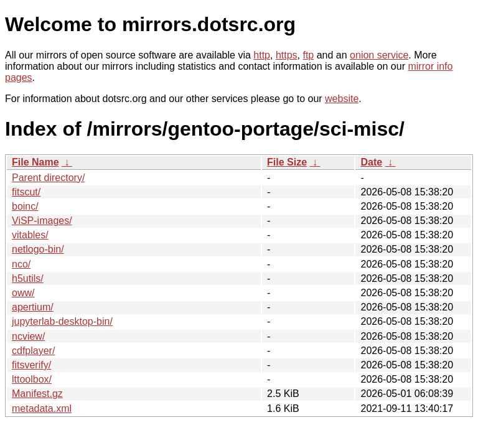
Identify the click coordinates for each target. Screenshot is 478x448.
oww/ (23, 293)
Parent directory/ (48, 178)
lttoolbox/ (32, 379)
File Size (287, 162)
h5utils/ (28, 278)
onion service (379, 55)
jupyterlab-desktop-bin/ (62, 321)
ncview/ (28, 336)
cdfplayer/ (33, 351)
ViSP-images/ (42, 221)
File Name (35, 162)
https (287, 55)
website (342, 99)
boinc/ (25, 206)
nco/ (21, 264)
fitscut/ (26, 192)
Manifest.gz (37, 394)
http (262, 55)
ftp (308, 55)
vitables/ (30, 235)
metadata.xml (42, 408)
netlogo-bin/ (38, 249)
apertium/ (33, 307)
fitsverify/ (31, 365)
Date (371, 162)
